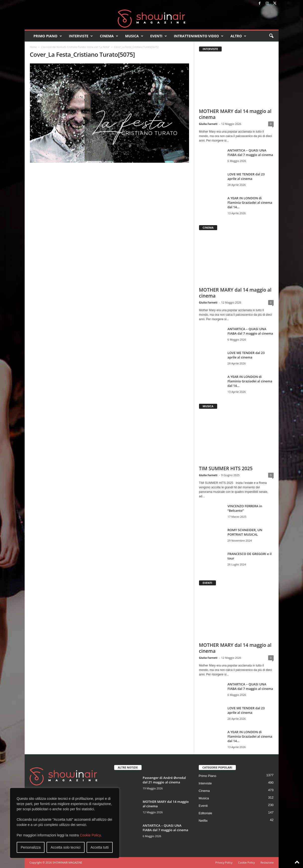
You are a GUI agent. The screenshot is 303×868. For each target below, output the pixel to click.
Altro (238, 36)
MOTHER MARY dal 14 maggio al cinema (235, 114)
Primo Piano (48, 36)
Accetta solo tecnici (66, 847)
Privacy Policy (224, 862)
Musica (134, 36)
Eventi (159, 36)
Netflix (203, 821)
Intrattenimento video (199, 36)
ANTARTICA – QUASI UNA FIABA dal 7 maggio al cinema (250, 153)
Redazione (267, 862)
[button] (271, 36)
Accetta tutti (100, 847)
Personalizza (31, 847)
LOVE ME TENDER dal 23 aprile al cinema (246, 176)
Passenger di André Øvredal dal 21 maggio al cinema (164, 780)
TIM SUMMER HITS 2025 (226, 468)
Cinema (109, 36)
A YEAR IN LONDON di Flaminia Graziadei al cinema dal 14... (250, 203)
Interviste (81, 36)
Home (33, 47)
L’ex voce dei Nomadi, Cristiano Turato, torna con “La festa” (75, 47)
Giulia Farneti (208, 124)
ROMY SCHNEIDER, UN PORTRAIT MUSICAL (245, 532)
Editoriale (205, 813)
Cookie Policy (90, 835)
